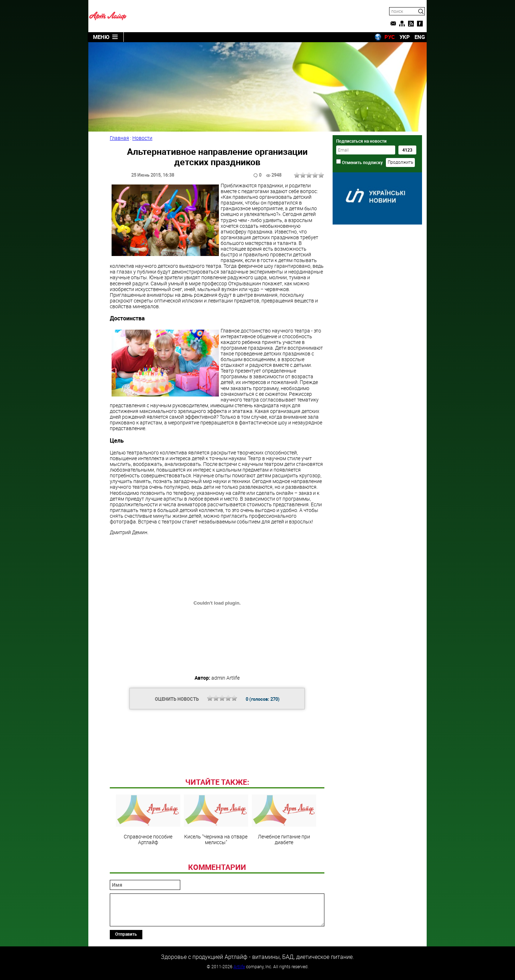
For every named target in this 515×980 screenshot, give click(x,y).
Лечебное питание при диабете (284, 820)
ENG (420, 37)
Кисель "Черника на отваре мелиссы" (216, 820)
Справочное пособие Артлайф (148, 820)
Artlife (239, 966)
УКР (405, 37)
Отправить (126, 934)
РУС (390, 37)
